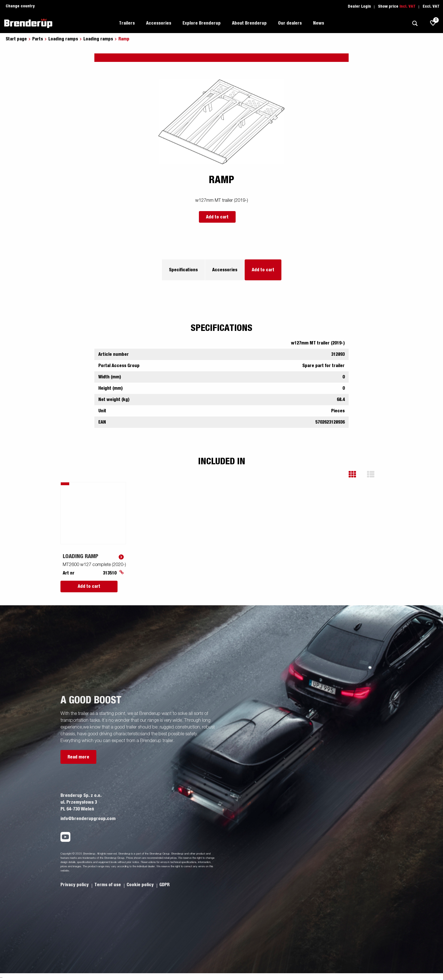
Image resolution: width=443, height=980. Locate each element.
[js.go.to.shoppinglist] (433, 23)
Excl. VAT (431, 6)
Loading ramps (63, 39)
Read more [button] (78, 757)
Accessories (159, 23)
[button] (356, 474)
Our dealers (290, 23)
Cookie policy (141, 885)
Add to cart (217, 217)
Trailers (127, 23)
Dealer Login (359, 6)
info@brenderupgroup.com (88, 819)
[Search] (415, 23)
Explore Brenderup (202, 23)
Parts (38, 39)
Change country (20, 6)
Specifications (183, 270)
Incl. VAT (408, 6)
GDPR (164, 885)
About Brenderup (249, 23)
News (319, 23)
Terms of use (108, 885)
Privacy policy (75, 885)
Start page (16, 39)
